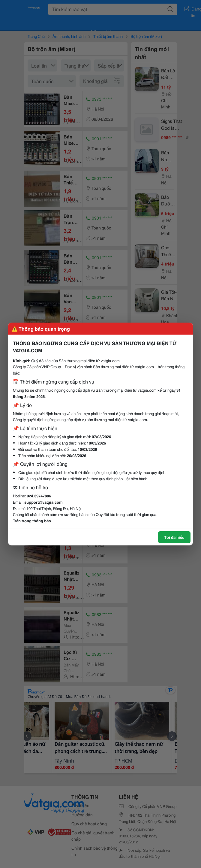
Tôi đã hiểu (174, 537)
